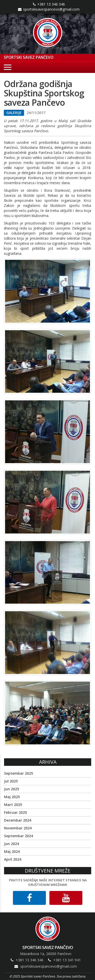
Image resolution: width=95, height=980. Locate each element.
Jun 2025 (12, 789)
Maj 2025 (12, 797)
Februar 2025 (15, 812)
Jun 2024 (12, 844)
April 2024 (13, 859)
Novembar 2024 (18, 828)
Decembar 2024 (18, 820)
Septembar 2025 (18, 773)
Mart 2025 (13, 805)
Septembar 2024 (18, 836)
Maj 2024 (12, 851)
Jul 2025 (11, 781)
